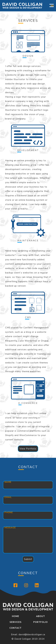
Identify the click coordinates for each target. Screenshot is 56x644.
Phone (9, 512)
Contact (15, 628)
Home (16, 616)
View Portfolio (28, 449)
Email (8, 497)
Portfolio (41, 622)
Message (10, 528)
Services (16, 622)
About (41, 616)
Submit (28, 559)
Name (8, 482)
